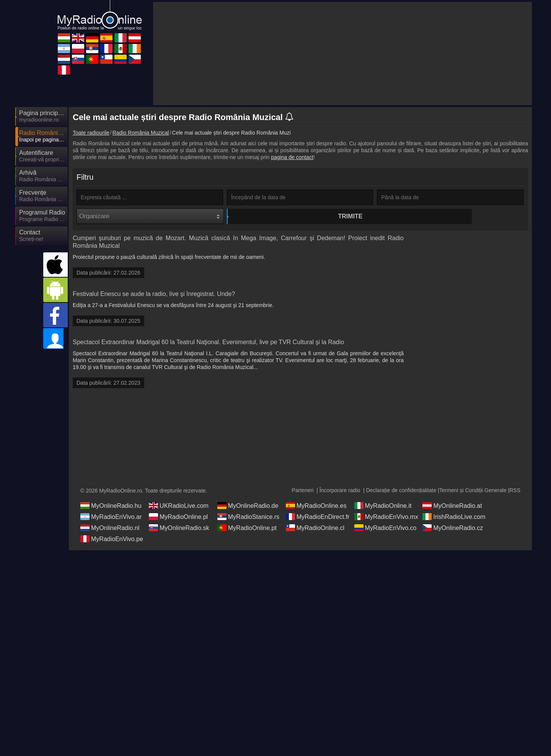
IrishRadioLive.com (454, 525)
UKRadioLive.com (179, 514)
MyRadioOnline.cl (315, 537)
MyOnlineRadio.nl (110, 537)
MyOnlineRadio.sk (179, 537)
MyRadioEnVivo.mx (386, 525)
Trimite (301, 216)
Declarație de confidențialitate (401, 499)
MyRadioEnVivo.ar (111, 525)
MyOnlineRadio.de (248, 514)
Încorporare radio (340, 499)
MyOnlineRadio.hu (111, 514)
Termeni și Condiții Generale (473, 499)
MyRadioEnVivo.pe (112, 548)
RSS (515, 499)
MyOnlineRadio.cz (453, 537)
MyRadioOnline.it (383, 514)
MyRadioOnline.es (316, 514)
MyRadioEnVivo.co (386, 537)
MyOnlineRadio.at (452, 514)
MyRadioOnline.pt (247, 537)
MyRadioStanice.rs (248, 525)
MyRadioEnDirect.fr (318, 525)
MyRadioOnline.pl (178, 525)
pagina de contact (292, 157)
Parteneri (303, 499)
